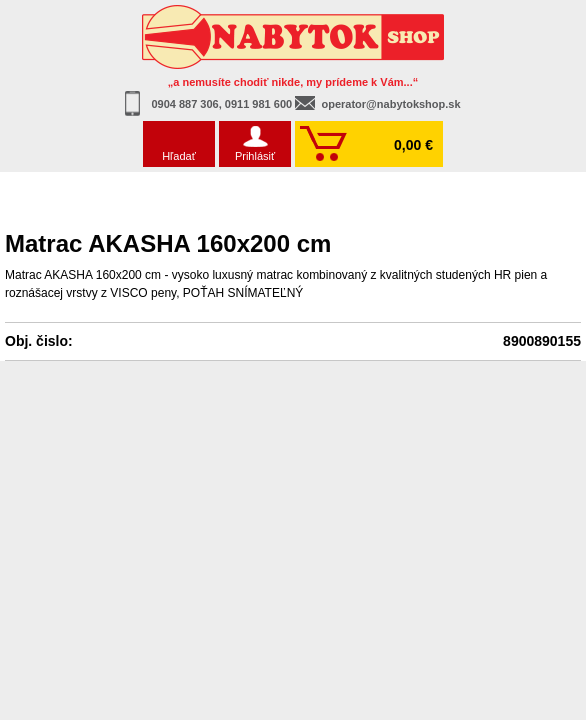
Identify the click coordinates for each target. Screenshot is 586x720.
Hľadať (179, 156)
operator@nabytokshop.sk (390, 104)
